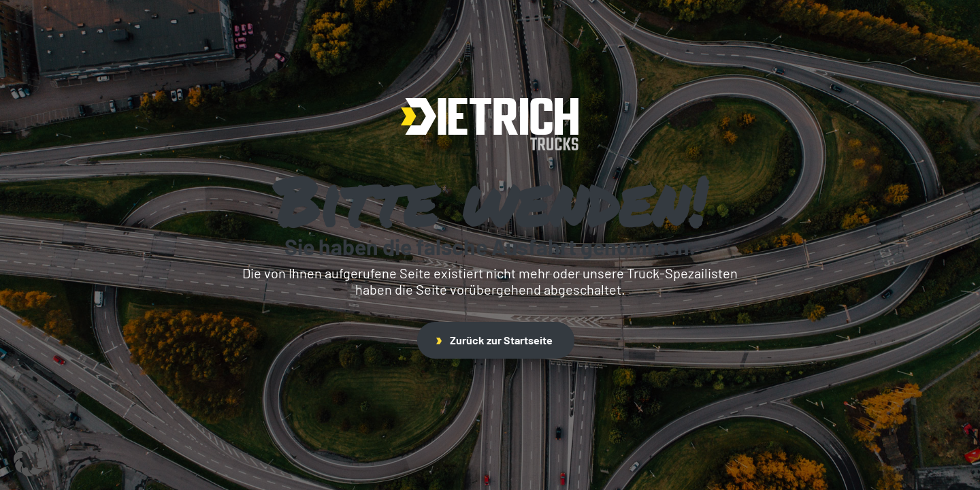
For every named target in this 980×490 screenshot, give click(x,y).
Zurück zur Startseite (494, 340)
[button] (30, 460)
